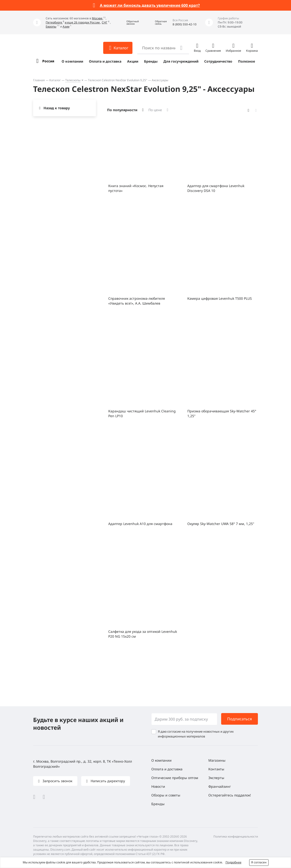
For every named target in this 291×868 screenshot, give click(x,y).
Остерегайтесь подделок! (230, 795)
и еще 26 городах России (83, 22)
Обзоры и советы (166, 795)
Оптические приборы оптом (175, 778)
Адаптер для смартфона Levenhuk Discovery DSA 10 (216, 188)
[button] (129, 23)
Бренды (151, 61)
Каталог (55, 80)
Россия (48, 61)
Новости (158, 786)
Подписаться (240, 719)
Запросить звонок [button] (57, 781)
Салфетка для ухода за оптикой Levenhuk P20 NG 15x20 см (143, 634)
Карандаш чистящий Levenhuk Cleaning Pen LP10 (142, 413)
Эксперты (216, 778)
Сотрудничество (218, 61)
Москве (98, 18)
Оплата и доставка (105, 61)
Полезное (247, 61)
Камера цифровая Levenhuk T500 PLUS (220, 298)
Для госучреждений (181, 61)
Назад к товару (57, 108)
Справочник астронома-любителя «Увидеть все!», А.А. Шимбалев (137, 301)
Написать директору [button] (107, 781)
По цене (155, 110)
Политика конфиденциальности (236, 836)
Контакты (216, 769)
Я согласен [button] (259, 862)
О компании (72, 61)
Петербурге (54, 22)
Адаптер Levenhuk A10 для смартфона (140, 524)
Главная (39, 80)
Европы (51, 26)
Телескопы (73, 80)
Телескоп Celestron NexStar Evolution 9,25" (118, 80)
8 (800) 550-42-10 (185, 24)
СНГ (105, 22)
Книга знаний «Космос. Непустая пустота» (136, 188)
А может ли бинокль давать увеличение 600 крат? (150, 5)
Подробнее (233, 862)
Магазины (217, 760)
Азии (66, 26)
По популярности (122, 110)
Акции (133, 61)
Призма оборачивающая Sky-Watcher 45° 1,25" (222, 413)
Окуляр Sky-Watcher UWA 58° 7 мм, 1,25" (221, 524)
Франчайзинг (220, 786)
